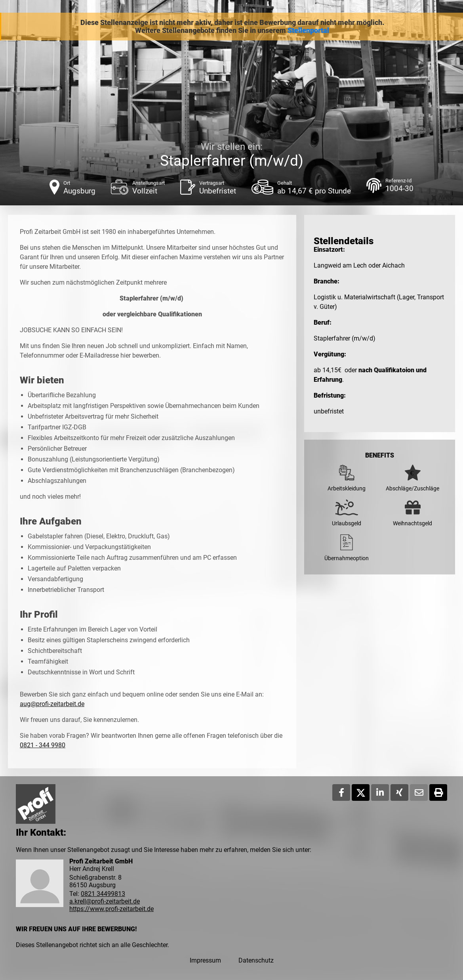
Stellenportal (308, 31)
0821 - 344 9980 (43, 745)
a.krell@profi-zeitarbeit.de (105, 901)
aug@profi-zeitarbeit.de (52, 704)
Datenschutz (256, 960)
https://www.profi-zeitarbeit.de (111, 909)
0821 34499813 (103, 894)
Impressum (205, 960)
